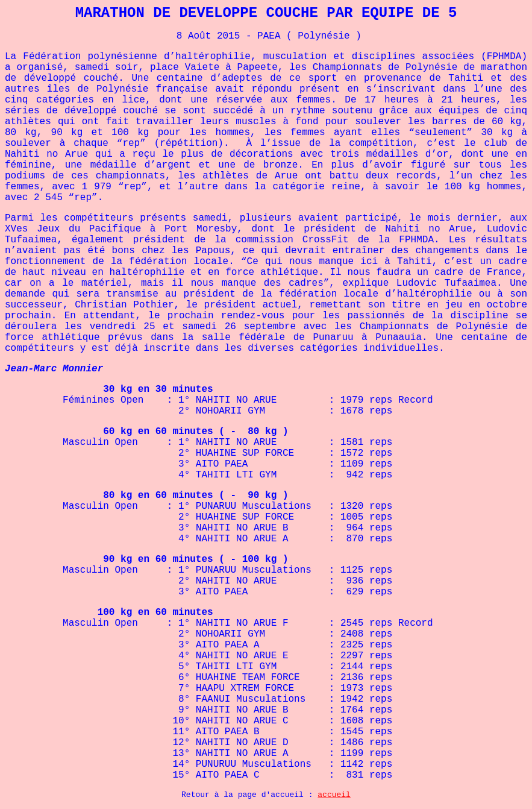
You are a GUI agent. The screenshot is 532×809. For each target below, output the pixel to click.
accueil (334, 795)
